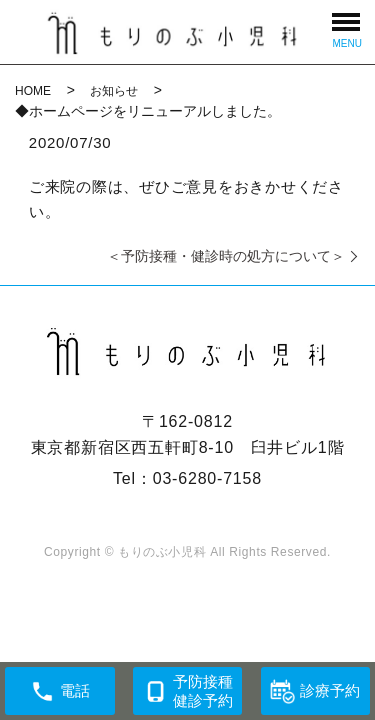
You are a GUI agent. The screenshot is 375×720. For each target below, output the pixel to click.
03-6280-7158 (207, 478)
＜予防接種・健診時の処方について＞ (226, 256)
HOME (33, 91)
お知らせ (114, 91)
